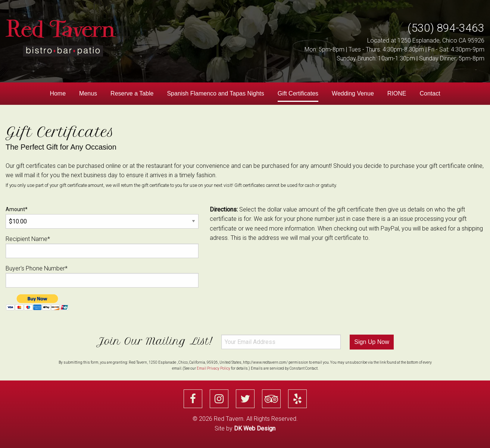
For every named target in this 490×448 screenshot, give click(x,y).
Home (58, 93)
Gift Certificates (298, 93)
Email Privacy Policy (213, 368)
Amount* (102, 217)
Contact (430, 93)
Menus (88, 93)
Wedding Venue (353, 93)
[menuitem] (58, 94)
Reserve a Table (132, 93)
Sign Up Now (372, 342)
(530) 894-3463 (446, 28)
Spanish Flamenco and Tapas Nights (215, 93)
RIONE (397, 93)
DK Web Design (255, 428)
